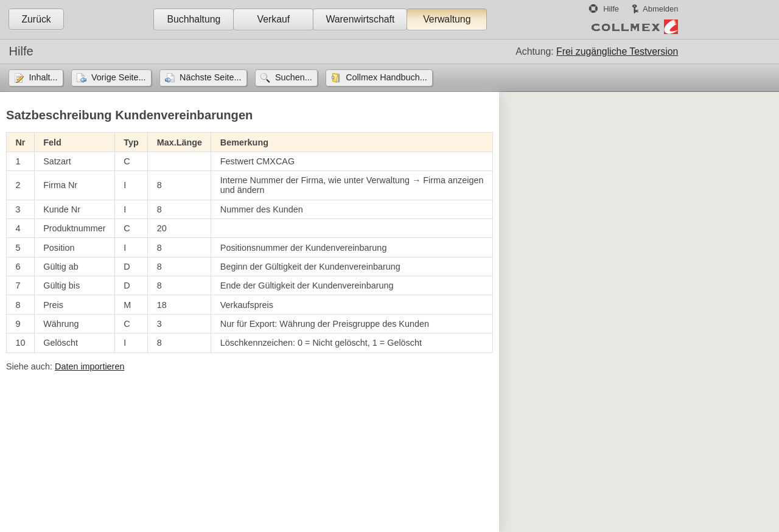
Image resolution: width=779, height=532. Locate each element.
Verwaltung (447, 19)
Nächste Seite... (211, 77)
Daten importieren (89, 366)
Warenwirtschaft (360, 19)
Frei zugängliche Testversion (617, 51)
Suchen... (294, 77)
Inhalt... (43, 77)
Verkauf (274, 19)
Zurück (36, 19)
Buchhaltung (194, 19)
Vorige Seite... (119, 77)
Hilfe (611, 9)
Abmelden (660, 9)
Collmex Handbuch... (386, 77)
